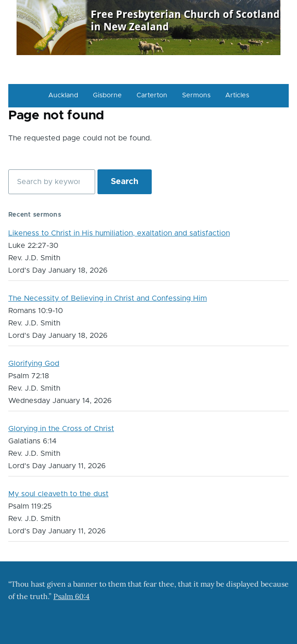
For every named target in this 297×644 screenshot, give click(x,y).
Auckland (63, 95)
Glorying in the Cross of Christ (61, 429)
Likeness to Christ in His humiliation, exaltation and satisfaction (119, 233)
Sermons (196, 95)
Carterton (152, 95)
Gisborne (107, 95)
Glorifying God (34, 364)
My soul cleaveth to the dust (58, 494)
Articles (237, 95)
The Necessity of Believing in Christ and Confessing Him (108, 298)
